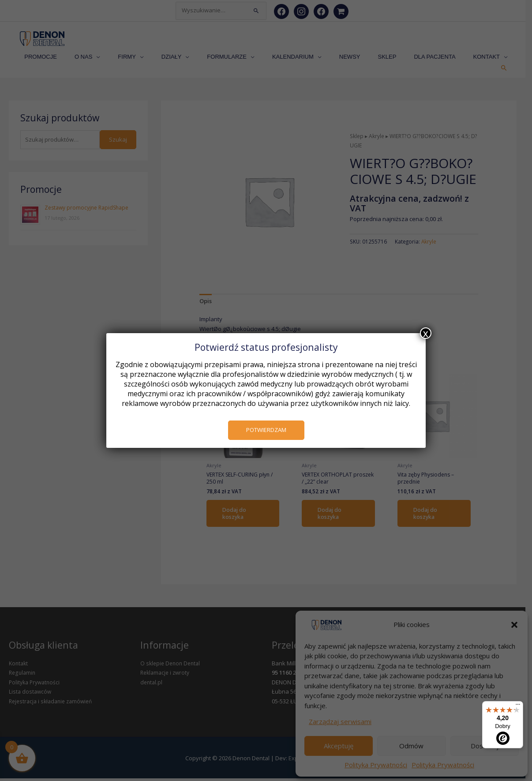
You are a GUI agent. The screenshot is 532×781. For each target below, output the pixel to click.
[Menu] (518, 706)
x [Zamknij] (426, 333)
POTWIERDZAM (266, 430)
